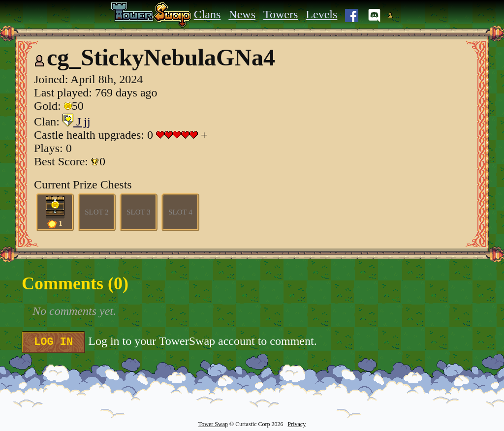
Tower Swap (213, 424)
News (242, 14)
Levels (321, 14)
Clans (207, 14)
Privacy (297, 424)
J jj (77, 122)
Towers (281, 14)
